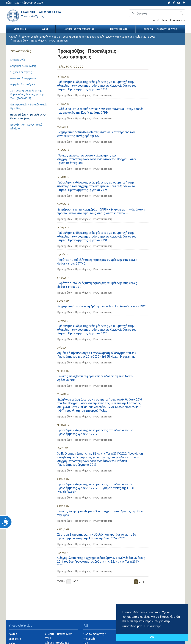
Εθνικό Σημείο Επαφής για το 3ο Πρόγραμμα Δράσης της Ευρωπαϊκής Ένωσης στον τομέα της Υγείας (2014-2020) (89, 37)
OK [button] (152, 637)
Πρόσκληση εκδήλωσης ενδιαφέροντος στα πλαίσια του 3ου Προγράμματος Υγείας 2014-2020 (96, 432)
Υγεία (45, 29)
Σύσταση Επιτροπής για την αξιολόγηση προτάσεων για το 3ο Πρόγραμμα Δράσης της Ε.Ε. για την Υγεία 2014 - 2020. (97, 536)
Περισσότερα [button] (153, 626)
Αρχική (13, 37)
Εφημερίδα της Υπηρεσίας (79, 29)
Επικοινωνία (178, 20)
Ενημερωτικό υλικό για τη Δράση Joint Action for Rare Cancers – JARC (101, 306)
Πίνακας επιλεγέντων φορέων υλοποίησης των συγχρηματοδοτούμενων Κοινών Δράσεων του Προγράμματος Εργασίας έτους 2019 (97, 159)
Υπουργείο (20, 29)
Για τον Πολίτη (119, 29)
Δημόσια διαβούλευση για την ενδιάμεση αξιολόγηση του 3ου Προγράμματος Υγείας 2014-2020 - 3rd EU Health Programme (97, 355)
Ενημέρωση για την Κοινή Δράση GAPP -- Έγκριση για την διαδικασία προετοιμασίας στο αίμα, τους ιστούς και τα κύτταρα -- (101, 211)
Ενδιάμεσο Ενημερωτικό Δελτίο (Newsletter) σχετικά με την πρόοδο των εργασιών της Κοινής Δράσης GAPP (100, 111)
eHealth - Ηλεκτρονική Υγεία (160, 29)
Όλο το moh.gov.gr (94, 634)
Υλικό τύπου (160, 20)
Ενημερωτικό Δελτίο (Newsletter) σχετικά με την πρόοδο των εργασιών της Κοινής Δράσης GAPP (96, 134)
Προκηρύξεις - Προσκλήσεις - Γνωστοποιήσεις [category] (85, 95)
